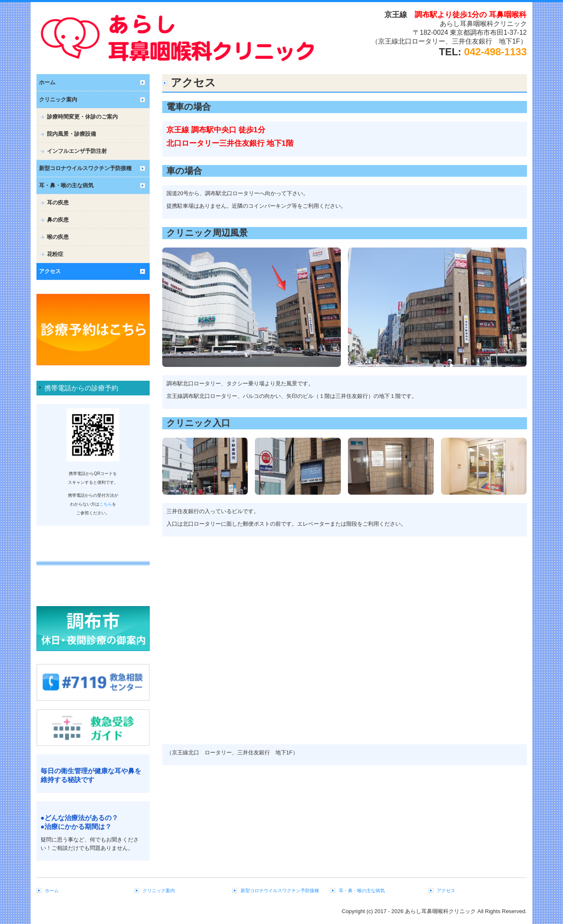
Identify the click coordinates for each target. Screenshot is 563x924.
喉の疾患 (58, 237)
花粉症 (55, 254)
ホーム (47, 82)
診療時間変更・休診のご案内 (82, 117)
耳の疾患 (58, 203)
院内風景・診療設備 (71, 134)
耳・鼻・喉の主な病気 (66, 185)
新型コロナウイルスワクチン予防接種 (85, 168)
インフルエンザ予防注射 (77, 151)
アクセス (50, 271)
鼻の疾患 (58, 220)
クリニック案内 (58, 99)
